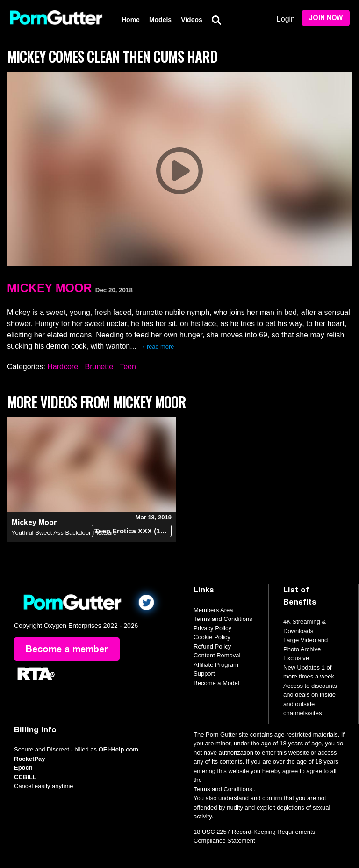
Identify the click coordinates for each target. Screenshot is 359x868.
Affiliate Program (216, 665)
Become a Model (216, 683)
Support (204, 674)
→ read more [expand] (157, 346)
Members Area (213, 610)
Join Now (326, 18)
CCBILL (25, 777)
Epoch (23, 768)
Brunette (99, 367)
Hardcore (63, 367)
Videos (192, 20)
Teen (128, 367)
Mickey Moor (50, 288)
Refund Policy (212, 646)
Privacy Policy (212, 628)
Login (286, 19)
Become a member (67, 649)
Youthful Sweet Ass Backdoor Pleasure (64, 533)
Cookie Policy (212, 637)
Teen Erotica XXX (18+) (133, 531)
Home (131, 20)
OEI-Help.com (118, 749)
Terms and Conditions (223, 619)
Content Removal (217, 655)
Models (160, 20)
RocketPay (29, 759)
